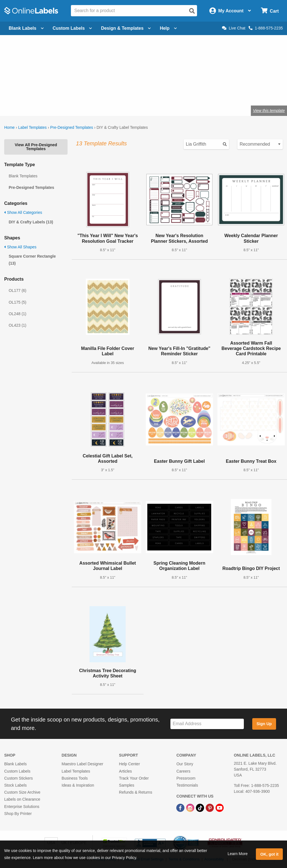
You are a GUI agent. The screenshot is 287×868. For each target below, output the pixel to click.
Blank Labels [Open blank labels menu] (26, 28)
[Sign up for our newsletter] (207, 724)
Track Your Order (134, 778)
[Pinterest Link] (210, 807)
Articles (126, 771)
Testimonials (187, 785)
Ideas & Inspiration (78, 785)
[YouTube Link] (220, 807)
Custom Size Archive (22, 792)
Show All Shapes (20, 247)
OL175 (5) (18, 302)
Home (9, 127)
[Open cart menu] (270, 11)
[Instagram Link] (191, 807)
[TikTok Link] (201, 807)
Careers (183, 771)
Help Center (130, 764)
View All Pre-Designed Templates (36, 147)
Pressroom (186, 778)
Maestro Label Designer (83, 764)
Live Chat (234, 28)
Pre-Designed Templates (72, 127)
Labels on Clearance (22, 799)
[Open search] (192, 11)
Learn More (238, 854)
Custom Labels (17, 771)
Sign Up (264, 724)
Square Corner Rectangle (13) (32, 260)
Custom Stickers (18, 778)
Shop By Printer (18, 814)
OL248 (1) (18, 314)
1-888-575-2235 (266, 28)
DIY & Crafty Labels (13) (31, 222)
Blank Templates (23, 176)
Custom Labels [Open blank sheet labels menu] (72, 28)
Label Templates (33, 127)
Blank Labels (15, 764)
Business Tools (75, 778)
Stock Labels (15, 785)
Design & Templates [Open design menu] (126, 28)
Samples (127, 785)
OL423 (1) (18, 325)
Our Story (185, 764)
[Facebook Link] (181, 807)
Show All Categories (23, 212)
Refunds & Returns (136, 792)
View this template (269, 111)
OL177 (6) (18, 290)
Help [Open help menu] (168, 28)
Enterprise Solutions (22, 807)
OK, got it (269, 854)
